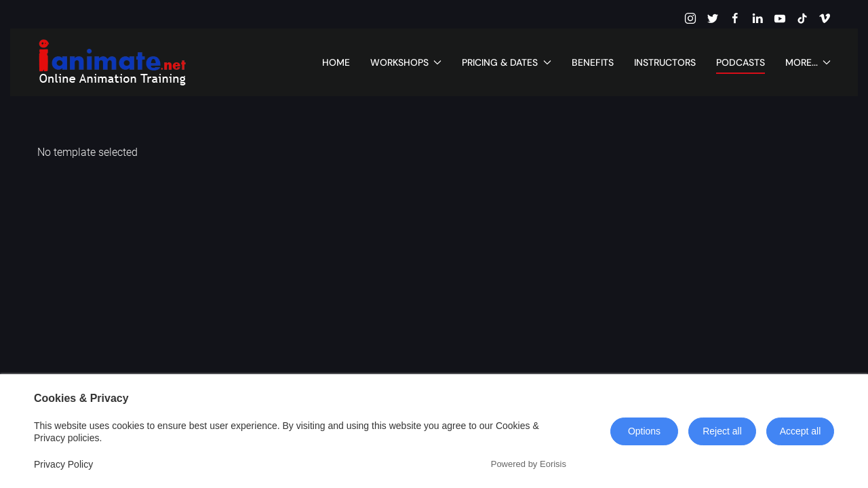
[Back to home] (112, 62)
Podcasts (741, 62)
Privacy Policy (63, 464)
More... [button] (808, 62)
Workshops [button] (406, 62)
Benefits (593, 62)
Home (336, 62)
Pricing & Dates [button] (507, 62)
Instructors (665, 62)
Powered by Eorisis (529, 464)
